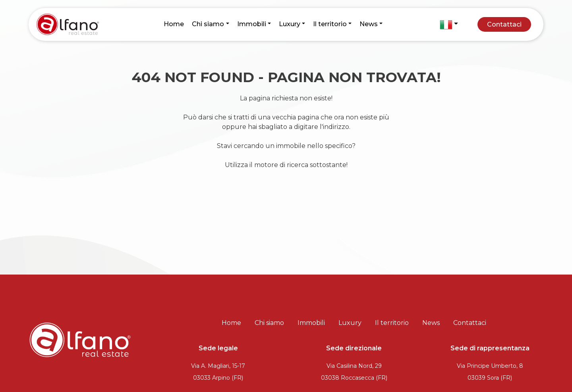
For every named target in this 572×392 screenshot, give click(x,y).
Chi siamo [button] (208, 24)
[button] (449, 25)
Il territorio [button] (330, 24)
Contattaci (504, 24)
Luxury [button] (290, 24)
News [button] (369, 24)
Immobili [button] (252, 24)
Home (174, 24)
